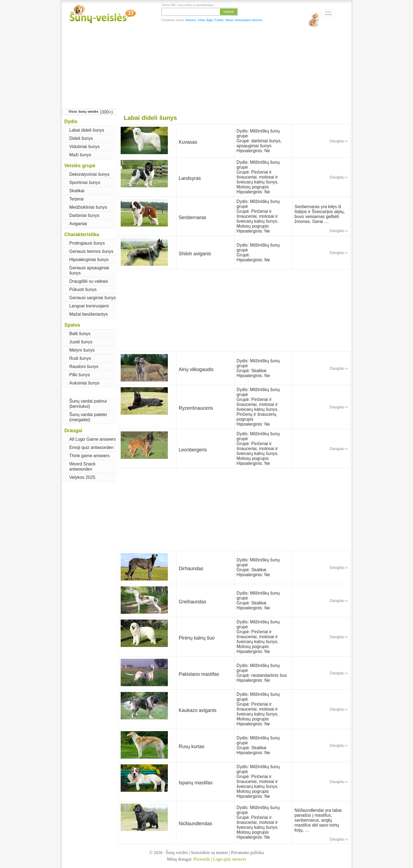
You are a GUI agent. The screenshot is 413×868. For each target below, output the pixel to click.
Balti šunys (80, 334)
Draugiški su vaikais (89, 281)
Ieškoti (229, 12)
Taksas (229, 20)
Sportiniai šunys (85, 183)
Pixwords (202, 859)
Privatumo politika (247, 853)
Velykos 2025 (82, 477)
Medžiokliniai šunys (88, 207)
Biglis (210, 20)
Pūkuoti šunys (83, 289)
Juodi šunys (81, 342)
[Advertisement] (207, 67)
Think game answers (90, 456)
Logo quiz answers (230, 859)
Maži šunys (80, 155)
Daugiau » (339, 141)
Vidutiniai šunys (85, 147)
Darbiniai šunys (84, 215)
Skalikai (77, 191)
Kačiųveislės (329, 13)
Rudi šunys (80, 358)
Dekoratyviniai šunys (90, 174)
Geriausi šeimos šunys (91, 251)
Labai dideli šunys (87, 130)
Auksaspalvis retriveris (249, 20)
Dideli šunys (81, 138)
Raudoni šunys (84, 367)
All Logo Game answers (93, 439)
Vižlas (201, 20)
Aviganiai (78, 224)
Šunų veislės (177, 853)
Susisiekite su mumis (209, 853)
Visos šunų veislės (84, 112)
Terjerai (77, 199)
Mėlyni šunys (82, 350)
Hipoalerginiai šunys (89, 260)
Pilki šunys (80, 375)
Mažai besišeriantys (89, 314)
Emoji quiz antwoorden (92, 447)
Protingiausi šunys (87, 243)
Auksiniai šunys (84, 383)
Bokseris (191, 20)
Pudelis (219, 20)
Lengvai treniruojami (89, 306)
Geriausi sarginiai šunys (93, 298)
